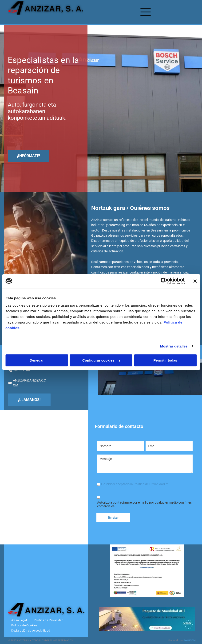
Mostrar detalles (174, 346)
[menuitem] (19, 620)
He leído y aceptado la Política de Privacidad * (134, 484)
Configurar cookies (101, 360)
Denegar (37, 360)
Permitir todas (165, 360)
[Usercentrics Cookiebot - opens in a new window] (164, 281)
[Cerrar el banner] (195, 281)
